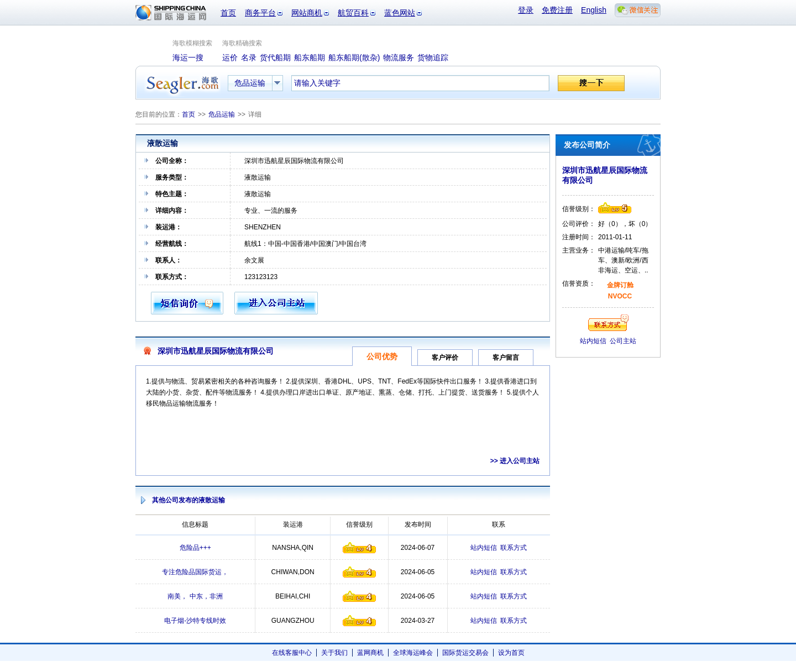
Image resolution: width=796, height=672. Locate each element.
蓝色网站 (400, 13)
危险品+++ (195, 548)
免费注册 (557, 10)
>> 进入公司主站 (515, 461)
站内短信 (484, 548)
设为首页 (511, 653)
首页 (228, 13)
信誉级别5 (615, 208)
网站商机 (307, 13)
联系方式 (514, 548)
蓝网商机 (370, 653)
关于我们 (334, 653)
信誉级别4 (359, 548)
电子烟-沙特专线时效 (195, 621)
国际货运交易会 (465, 653)
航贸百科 (353, 13)
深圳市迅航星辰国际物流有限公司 (216, 351)
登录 (526, 10)
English (594, 10)
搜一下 (591, 83)
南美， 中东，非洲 (195, 596)
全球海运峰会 (413, 653)
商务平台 (260, 13)
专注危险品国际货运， (195, 572)
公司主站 (623, 341)
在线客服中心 (292, 653)
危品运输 (222, 114)
